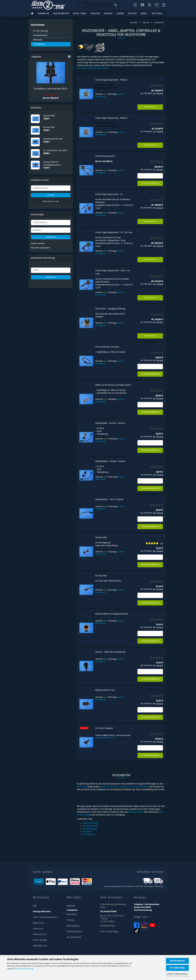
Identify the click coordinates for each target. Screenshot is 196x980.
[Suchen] (116, 5)
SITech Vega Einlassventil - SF (109, 194)
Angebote (71, 906)
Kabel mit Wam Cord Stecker (113, 787)
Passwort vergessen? (40, 248)
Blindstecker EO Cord (105, 690)
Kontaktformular (136, 812)
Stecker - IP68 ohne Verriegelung (110, 652)
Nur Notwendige (177, 968)
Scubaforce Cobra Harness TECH (51, 89)
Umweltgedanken (74, 932)
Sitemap (70, 920)
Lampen (120, 13)
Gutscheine (72, 914)
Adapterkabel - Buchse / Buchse (110, 423)
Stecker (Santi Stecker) (138, 787)
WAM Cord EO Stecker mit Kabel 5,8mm (113, 385)
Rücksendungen (40, 940)
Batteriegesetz (73, 926)
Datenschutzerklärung (24, 969)
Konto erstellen (38, 243)
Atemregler (43, 13)
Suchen (51, 195)
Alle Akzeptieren (177, 961)
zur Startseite (89, 835)
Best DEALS (157, 13)
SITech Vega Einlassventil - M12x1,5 (111, 80)
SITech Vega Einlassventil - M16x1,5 (111, 118)
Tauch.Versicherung (143, 910)
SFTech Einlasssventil (105, 156)
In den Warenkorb (150, 183)
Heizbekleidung (90, 829)
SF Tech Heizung (90, 826)
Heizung (108, 13)
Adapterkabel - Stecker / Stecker (110, 461)
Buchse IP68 (101, 576)
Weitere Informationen (177, 974)
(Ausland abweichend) (104, 738)
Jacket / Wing (80, 13)
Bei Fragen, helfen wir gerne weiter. (93, 68)
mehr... (144, 13)
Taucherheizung (90, 823)
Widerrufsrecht (40, 934)
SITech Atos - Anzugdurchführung (110, 309)
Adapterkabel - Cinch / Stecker (109, 499)
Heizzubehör (39, 44)
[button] (142, 5)
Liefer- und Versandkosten (45, 917)
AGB (35, 906)
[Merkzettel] (157, 5)
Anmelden (51, 237)
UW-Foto (132, 13)
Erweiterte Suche (51, 202)
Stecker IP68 (101, 538)
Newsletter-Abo (40, 946)
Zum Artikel (150, 107)
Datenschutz (39, 923)
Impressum (38, 929)
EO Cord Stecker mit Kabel (107, 347)
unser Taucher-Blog (109, 932)
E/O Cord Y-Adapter (104, 728)
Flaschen (95, 13)
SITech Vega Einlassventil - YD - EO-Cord (114, 232)
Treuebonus (72, 910)
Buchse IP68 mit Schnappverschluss (112, 614)
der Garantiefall (74, 937)
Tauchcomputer (61, 13)
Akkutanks (87, 832)
